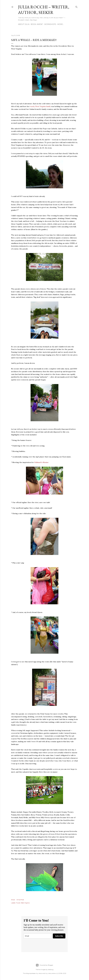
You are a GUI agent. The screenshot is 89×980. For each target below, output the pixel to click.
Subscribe (59, 936)
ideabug (51, 969)
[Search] (76, 6)
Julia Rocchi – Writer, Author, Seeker (44, 10)
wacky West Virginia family (40, 106)
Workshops (50, 24)
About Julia (24, 24)
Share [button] (13, 900)
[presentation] (41, 945)
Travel (18, 903)
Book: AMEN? (37, 24)
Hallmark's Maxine (41, 462)
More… (61, 24)
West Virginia (25, 903)
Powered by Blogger (44, 965)
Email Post (20, 900)
